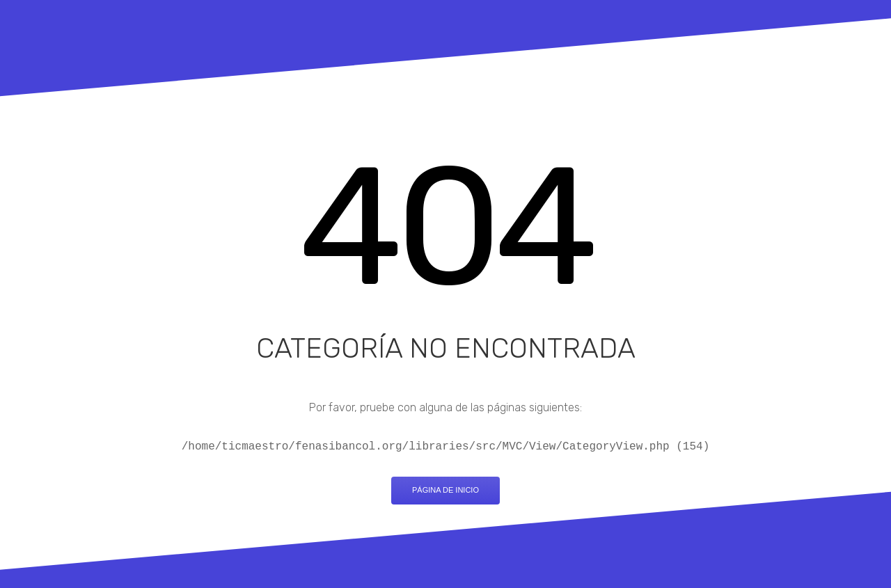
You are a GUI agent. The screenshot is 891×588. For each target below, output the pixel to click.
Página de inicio (445, 490)
